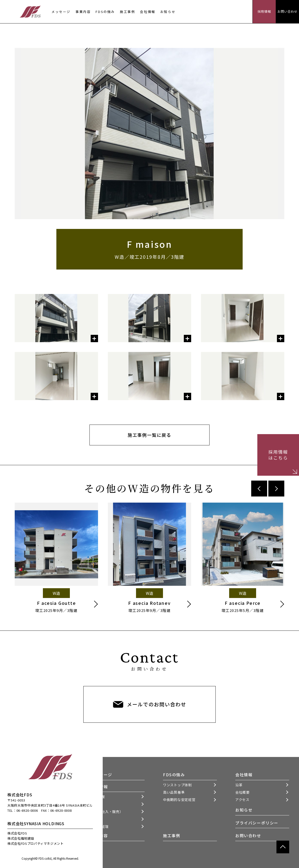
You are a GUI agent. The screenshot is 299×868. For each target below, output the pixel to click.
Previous (259, 489)
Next (276, 489)
